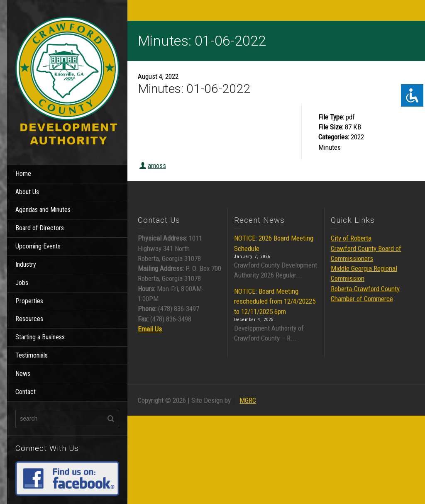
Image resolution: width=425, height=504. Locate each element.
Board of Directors (40, 228)
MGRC (248, 400)
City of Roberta (351, 238)
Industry (26, 264)
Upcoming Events (38, 246)
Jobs (22, 283)
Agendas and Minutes (43, 210)
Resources (29, 319)
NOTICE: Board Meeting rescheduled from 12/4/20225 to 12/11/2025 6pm (275, 301)
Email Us (150, 329)
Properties (29, 301)
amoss (157, 166)
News (23, 374)
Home (23, 174)
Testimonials (32, 355)
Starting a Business (40, 337)
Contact (26, 392)
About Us (27, 192)
